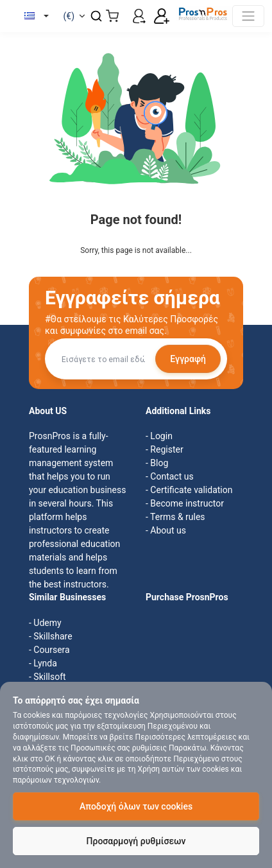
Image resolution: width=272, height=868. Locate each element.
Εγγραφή (188, 359)
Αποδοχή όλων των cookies (136, 806)
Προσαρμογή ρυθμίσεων (136, 841)
